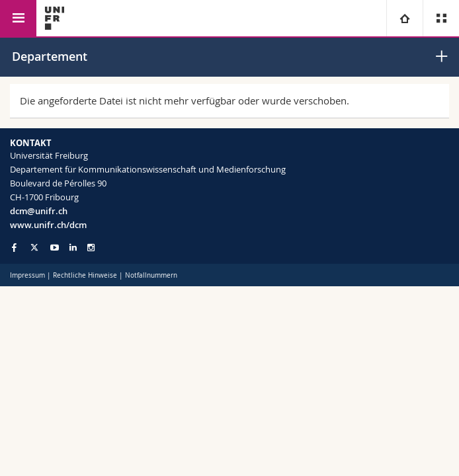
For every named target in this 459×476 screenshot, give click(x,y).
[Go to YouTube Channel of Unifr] (55, 248)
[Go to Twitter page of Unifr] (34, 247)
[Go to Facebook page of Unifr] (14, 247)
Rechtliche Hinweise (85, 275)
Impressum (27, 275)
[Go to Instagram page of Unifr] (91, 248)
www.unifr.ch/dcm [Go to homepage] (48, 225)
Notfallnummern (151, 275)
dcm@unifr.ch (39, 211)
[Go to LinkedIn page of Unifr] (73, 248)
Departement (50, 56)
